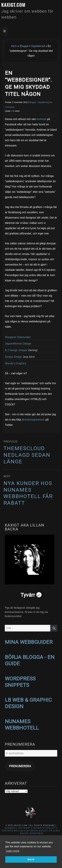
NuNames (11, 828)
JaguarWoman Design (18, 344)
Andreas (41, 119)
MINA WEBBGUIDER (29, 642)
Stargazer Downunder (18, 337)
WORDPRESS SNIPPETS (20, 682)
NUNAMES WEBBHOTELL (22, 725)
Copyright (24, 828)
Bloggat (24, 46)
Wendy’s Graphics (16, 363)
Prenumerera (20, 766)
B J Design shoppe (16, 350)
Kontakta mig (10, 831)
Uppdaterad (38, 46)
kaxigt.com (13, 5)
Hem (14, 46)
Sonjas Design (13, 357)
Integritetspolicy (44, 828)
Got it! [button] (31, 859)
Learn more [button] (13, 851)
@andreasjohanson (33, 420)
